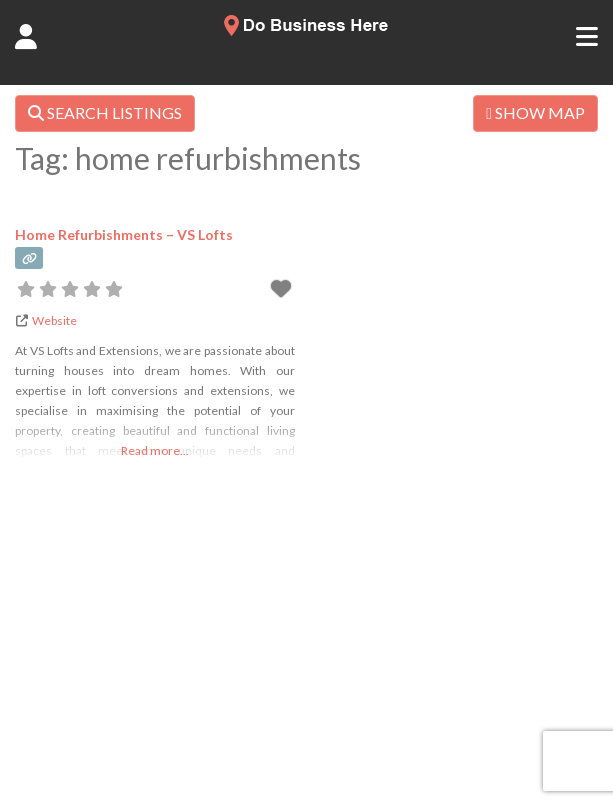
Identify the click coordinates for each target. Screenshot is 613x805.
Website (54, 320)
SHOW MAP (535, 112)
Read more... (155, 450)
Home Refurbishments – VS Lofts (124, 234)
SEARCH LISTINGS (105, 112)
